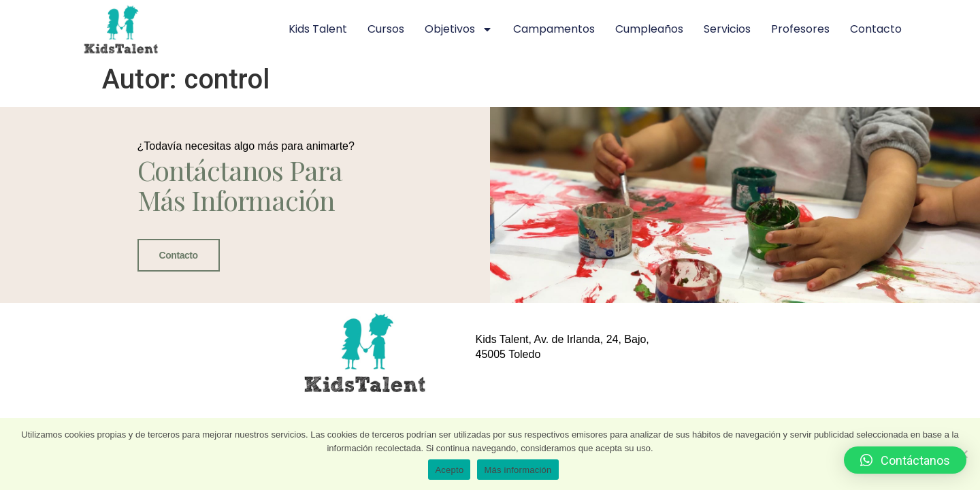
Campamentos (554, 29)
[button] (905, 460)
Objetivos (459, 29)
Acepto (449, 470)
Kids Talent (318, 29)
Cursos (386, 29)
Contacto (876, 29)
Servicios (727, 29)
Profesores (800, 29)
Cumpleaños (649, 29)
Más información (518, 470)
